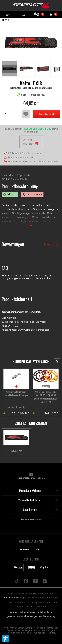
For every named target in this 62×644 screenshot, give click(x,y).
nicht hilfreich (32, 194)
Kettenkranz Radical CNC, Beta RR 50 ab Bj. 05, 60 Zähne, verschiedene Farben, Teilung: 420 (46, 397)
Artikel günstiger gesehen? (43, 162)
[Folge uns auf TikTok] (17, 581)
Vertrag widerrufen (31, 519)
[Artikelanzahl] (10, 114)
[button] (5, 639)
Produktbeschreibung (20, 186)
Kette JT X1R (16, 451)
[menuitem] (8, 14)
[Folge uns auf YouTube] (35, 581)
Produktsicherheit (17, 299)
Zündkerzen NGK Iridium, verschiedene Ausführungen (16, 394)
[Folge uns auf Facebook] (26, 581)
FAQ (5, 268)
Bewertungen (13, 244)
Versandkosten (10, 598)
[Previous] (57, 69)
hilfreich (10, 194)
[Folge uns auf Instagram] (45, 581)
